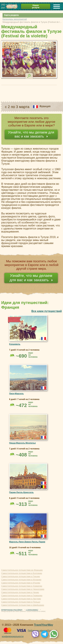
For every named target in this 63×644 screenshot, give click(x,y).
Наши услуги (36, 6)
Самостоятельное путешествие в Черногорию (23, 589)
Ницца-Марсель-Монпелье (23, 443)
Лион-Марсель (17, 394)
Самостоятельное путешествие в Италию (21, 583)
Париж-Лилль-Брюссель (22, 492)
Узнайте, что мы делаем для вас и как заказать (31, 134)
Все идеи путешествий (47, 311)
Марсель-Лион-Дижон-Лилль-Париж (27, 542)
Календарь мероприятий (15, 19)
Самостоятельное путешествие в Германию (22, 596)
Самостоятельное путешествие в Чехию (20, 592)
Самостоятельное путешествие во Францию (22, 570)
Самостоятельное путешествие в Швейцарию (23, 605)
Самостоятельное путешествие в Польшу (21, 602)
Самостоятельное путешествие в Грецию (21, 577)
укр (3, 4)
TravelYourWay (44, 625)
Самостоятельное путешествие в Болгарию (22, 573)
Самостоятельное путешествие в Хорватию (22, 586)
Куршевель (15, 344)
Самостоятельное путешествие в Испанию (21, 580)
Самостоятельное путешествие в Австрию (21, 599)
